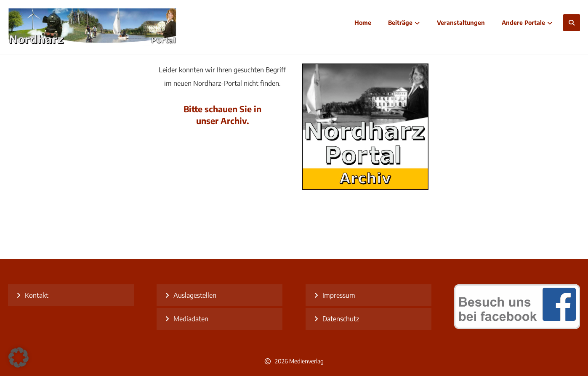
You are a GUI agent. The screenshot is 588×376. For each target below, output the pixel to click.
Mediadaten (191, 319)
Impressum (339, 295)
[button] (572, 23)
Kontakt (37, 295)
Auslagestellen (195, 295)
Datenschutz (341, 319)
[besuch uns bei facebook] (517, 326)
